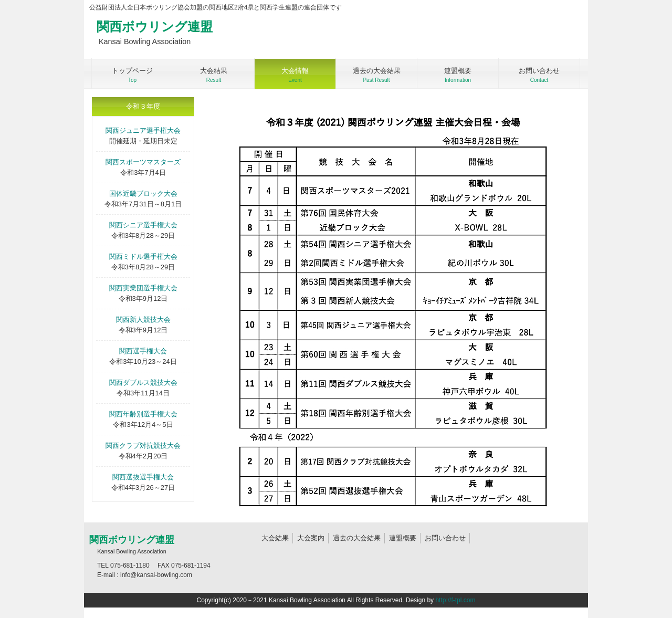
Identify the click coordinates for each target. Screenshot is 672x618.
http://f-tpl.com (455, 600)
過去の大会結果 (357, 538)
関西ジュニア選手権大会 (143, 130)
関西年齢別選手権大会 (143, 414)
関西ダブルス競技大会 (143, 383)
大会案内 (311, 538)
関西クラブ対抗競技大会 (143, 446)
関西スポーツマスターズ (143, 162)
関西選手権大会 (143, 351)
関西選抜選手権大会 (143, 477)
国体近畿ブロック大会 (143, 193)
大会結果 (275, 538)
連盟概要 (403, 538)
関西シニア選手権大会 (143, 225)
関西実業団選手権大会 (143, 288)
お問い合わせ (445, 538)
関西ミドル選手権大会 (143, 256)
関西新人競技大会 (143, 320)
